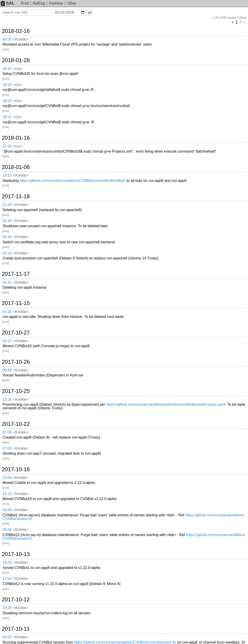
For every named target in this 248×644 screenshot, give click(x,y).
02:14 (7, 253)
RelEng (39, 3)
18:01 (7, 117)
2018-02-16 (16, 31)
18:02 (7, 101)
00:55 (7, 637)
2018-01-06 (16, 167)
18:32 (7, 85)
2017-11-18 (16, 196)
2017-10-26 (16, 362)
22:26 (7, 399)
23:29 (7, 608)
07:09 (7, 432)
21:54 (7, 146)
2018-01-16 (16, 138)
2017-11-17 (16, 274)
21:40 (7, 205)
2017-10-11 (16, 629)
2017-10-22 (16, 424)
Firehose (56, 3)
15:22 (7, 494)
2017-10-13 (16, 554)
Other (72, 3)
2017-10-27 (16, 333)
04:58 (7, 510)
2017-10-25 (16, 391)
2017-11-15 (16, 303)
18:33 (7, 562)
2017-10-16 (16, 469)
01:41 (7, 282)
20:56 (7, 478)
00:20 (7, 39)
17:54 (7, 579)
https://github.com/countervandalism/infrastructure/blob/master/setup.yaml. (166, 404)
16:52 (7, 175)
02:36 (7, 221)
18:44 (7, 69)
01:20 (7, 312)
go (90, 12)
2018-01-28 (16, 60)
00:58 (7, 370)
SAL (8, 3)
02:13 (7, 341)
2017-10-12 (16, 600)
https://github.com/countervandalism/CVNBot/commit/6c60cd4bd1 (73, 181)
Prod (25, 3)
